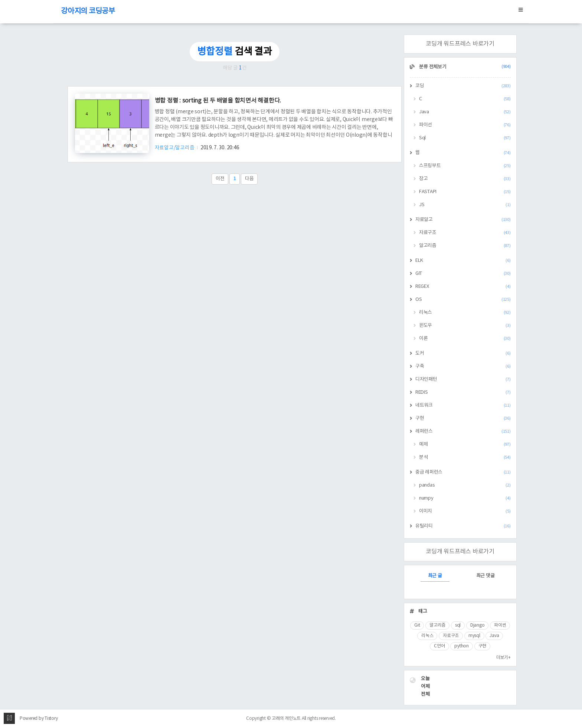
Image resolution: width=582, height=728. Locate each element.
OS (463, 300)
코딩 (463, 86)
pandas (465, 485)
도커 (463, 353)
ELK (463, 261)
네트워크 (463, 405)
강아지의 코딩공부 (88, 11)
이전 (220, 179)
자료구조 (465, 233)
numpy (465, 498)
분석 (465, 457)
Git (417, 625)
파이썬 (500, 625)
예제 (465, 444)
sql (458, 625)
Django (478, 625)
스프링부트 (465, 166)
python (462, 646)
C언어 (439, 646)
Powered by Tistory (39, 719)
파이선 (465, 125)
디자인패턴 (463, 379)
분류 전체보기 (465, 67)
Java (465, 112)
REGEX (463, 287)
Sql (465, 138)
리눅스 (465, 313)
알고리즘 (465, 246)
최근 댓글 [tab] (485, 576)
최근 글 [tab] (435, 576)
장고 (465, 179)
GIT (463, 274)
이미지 (465, 511)
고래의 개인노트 (286, 719)
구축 (463, 366)
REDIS (463, 392)
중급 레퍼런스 (463, 472)
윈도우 (465, 326)
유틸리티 (463, 526)
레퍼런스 (463, 431)
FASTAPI (465, 192)
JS (465, 205)
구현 (463, 418)
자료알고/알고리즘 (175, 148)
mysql (474, 636)
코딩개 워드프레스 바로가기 (460, 44)
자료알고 (463, 220)
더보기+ (503, 658)
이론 (465, 339)
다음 (249, 179)
